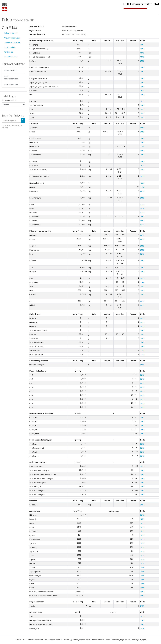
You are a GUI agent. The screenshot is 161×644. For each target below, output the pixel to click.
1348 (142, 282)
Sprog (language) (9, 100)
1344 (142, 205)
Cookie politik (10, 47)
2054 (142, 505)
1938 (142, 187)
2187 (142, 606)
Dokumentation (11, 33)
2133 (142, 350)
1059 (142, 519)
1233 (142, 225)
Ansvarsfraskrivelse (12, 38)
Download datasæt (12, 42)
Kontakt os (8, 52)
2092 (142, 61)
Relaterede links (11, 57)
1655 (142, 90)
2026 (142, 628)
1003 (142, 45)
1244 (142, 146)
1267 (142, 620)
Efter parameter (11, 85)
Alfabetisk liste (11, 70)
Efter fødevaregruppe (11, 77)
